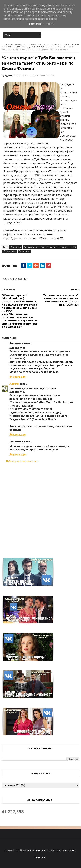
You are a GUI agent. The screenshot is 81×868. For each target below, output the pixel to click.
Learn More (35, 24)
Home (4, 44)
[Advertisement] (40, 508)
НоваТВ (8, 47)
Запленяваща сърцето (67, 44)
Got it (51, 24)
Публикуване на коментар (22, 461)
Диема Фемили (35, 44)
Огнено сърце (23, 47)
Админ (14, 384)
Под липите (40, 47)
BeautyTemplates (36, 850)
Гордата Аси (17, 44)
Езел (49, 44)
